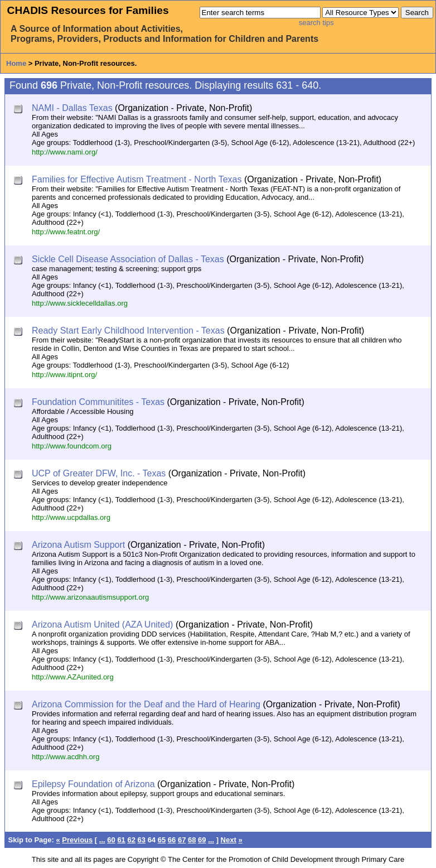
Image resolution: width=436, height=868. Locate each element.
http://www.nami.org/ (65, 152)
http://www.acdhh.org (66, 757)
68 (192, 840)
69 (202, 840)
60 (111, 840)
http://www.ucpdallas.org (71, 517)
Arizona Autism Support (78, 545)
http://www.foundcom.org (72, 446)
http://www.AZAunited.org (73, 677)
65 (162, 840)
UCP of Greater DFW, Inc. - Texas (99, 473)
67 (182, 840)
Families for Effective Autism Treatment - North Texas (137, 179)
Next (229, 840)
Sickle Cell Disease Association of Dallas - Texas (128, 259)
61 (121, 840)
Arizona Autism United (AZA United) (102, 625)
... (102, 840)
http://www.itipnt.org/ (64, 375)
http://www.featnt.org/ (66, 232)
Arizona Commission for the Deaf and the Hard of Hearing (146, 704)
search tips (316, 23)
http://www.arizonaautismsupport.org (90, 597)
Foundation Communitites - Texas (98, 402)
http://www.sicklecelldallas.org (80, 303)
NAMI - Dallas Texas (72, 108)
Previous (77, 840)
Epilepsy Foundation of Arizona (93, 784)
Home (16, 63)
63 (142, 840)
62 (131, 840)
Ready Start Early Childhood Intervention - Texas (128, 331)
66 (172, 840)
